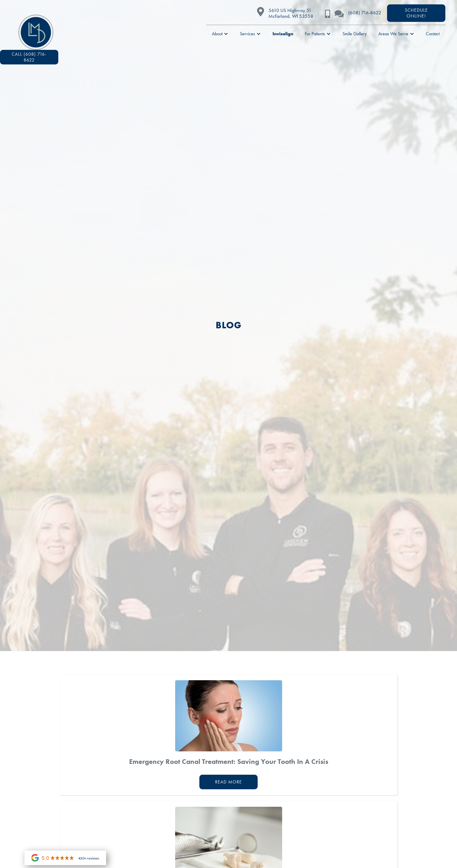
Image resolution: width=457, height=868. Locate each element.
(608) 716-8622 (365, 13)
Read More (228, 782)
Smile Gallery (355, 34)
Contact (433, 34)
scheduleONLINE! (416, 13)
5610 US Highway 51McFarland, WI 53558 (291, 13)
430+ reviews (89, 858)
